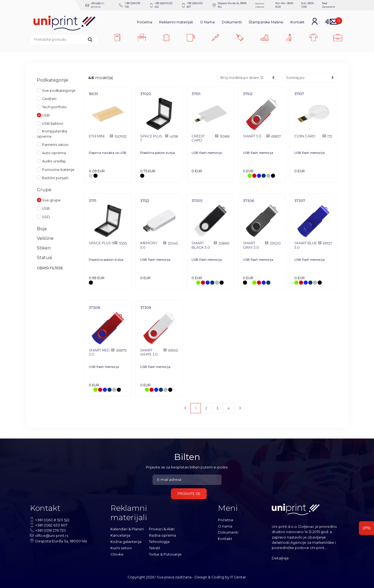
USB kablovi (50, 123)
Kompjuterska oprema (52, 133)
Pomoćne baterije (56, 169)
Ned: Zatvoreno (328, 5)
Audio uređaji (51, 160)
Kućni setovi (121, 547)
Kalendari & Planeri (127, 529)
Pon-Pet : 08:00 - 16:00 (284, 5)
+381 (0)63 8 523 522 (161, 5)
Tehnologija (159, 541)
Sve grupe (49, 199)
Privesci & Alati (162, 529)
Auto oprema (51, 152)
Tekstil (154, 547)
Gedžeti (47, 98)
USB (43, 115)
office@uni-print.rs (95, 5)
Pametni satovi (53, 144)
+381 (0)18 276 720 (130, 5)
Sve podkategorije (56, 90)
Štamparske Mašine (266, 22)
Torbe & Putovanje (165, 553)
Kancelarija (120, 535)
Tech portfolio (52, 106)
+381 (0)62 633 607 (190, 5)
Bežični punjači (53, 177)
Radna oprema (162, 535)
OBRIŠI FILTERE (50, 268)
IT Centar (238, 577)
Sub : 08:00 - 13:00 (308, 5)
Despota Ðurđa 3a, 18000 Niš (228, 5)
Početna (145, 22)
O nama (225, 525)
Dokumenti (232, 22)
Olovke (117, 553)
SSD (43, 216)
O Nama (207, 22)
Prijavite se (189, 493)
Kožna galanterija (126, 541)
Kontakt (297, 22)
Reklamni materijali (176, 22)
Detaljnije (280, 558)
